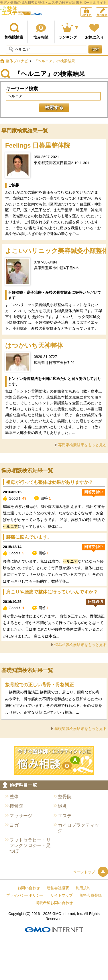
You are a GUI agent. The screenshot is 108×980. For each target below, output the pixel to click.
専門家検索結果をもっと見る (82, 445)
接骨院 (16, 806)
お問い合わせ (29, 888)
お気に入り (94, 37)
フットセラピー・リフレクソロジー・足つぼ (30, 845)
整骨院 (65, 797)
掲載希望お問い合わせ (54, 903)
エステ (65, 816)
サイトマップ (62, 895)
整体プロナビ (21, 13)
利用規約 (83, 888)
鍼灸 (62, 806)
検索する (54, 107)
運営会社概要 (58, 888)
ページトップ (90, 872)
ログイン (92, 13)
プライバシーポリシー (25, 895)
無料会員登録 (108, 10)
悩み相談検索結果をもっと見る (80, 645)
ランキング (68, 37)
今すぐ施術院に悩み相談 (54, 760)
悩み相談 (41, 37)
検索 (95, 49)
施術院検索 (14, 37)
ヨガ (14, 825)
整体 (14, 797)
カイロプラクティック (78, 828)
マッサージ (21, 816)
